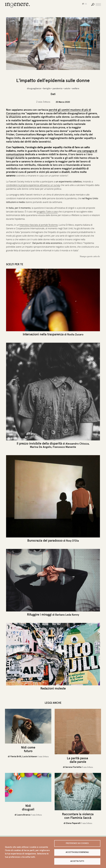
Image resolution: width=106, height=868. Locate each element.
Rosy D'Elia (72, 541)
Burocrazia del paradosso (45, 540)
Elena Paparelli (73, 823)
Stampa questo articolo (90, 256)
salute (67, 88)
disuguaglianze (34, 88)
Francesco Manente (64, 447)
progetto (47, 212)
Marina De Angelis (41, 447)
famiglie (47, 88)
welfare (76, 88)
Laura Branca (24, 815)
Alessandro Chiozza (77, 444)
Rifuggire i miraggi (39, 615)
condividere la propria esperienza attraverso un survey (33, 185)
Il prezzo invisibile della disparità (39, 443)
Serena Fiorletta (73, 767)
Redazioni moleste (53, 688)
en (86, 4)
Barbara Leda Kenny (67, 615)
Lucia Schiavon (30, 756)
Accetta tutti (77, 861)
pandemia (57, 88)
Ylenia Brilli (16, 756)
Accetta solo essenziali (77, 852)
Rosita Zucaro (75, 334)
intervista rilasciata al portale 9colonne (39, 225)
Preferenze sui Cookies (77, 843)
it (83, 4)
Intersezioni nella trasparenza (43, 334)
